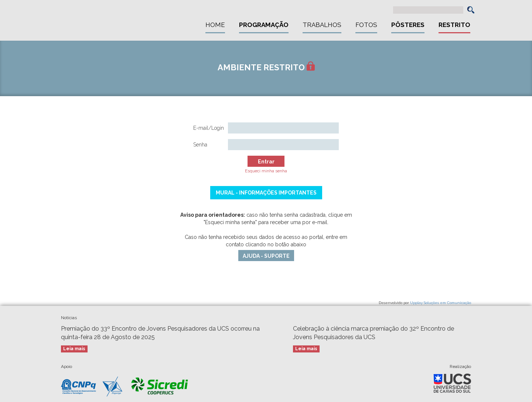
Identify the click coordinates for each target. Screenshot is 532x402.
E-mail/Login (209, 128)
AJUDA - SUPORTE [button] (266, 256)
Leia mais (74, 349)
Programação (264, 25)
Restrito (454, 25)
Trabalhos (322, 25)
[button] (471, 10)
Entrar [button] (266, 162)
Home (215, 25)
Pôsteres (408, 25)
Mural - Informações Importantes (266, 193)
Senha (200, 145)
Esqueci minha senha (266, 171)
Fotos (366, 25)
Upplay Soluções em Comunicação (441, 303)
